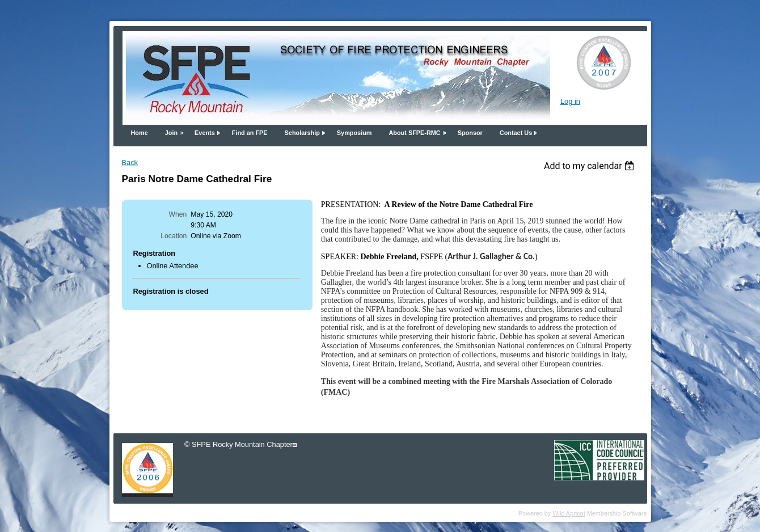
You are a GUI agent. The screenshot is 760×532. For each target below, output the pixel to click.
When (178, 214)
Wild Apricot (569, 513)
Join (171, 133)
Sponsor (470, 133)
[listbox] (591, 166)
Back (130, 162)
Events (205, 133)
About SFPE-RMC (414, 133)
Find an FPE (250, 133)
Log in (570, 101)
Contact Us (516, 133)
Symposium (354, 133)
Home (140, 133)
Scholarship (302, 133)
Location (174, 236)
